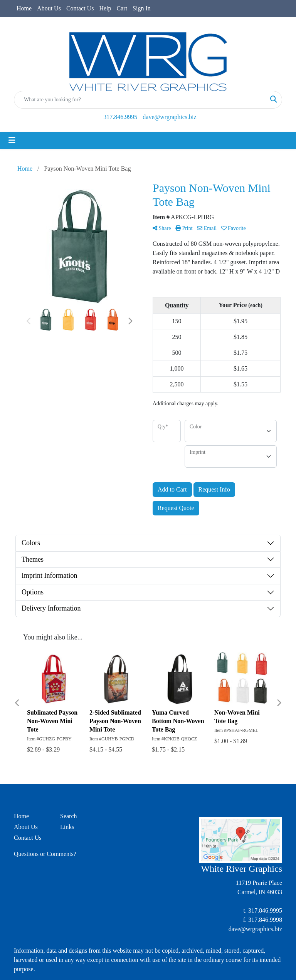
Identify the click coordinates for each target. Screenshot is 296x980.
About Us (49, 8)
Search (69, 816)
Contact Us (80, 8)
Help (105, 8)
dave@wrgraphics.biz (169, 117)
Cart (122, 8)
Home (24, 8)
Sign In (142, 8)
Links (67, 827)
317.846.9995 (120, 117)
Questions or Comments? (45, 854)
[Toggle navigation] (12, 140)
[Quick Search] (140, 100)
